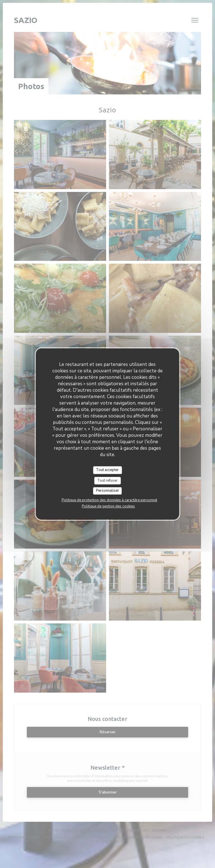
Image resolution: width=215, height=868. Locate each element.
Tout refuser (107, 481)
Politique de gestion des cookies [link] (108, 506)
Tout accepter (107, 470)
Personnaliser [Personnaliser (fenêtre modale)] (107, 491)
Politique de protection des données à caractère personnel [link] (109, 500)
